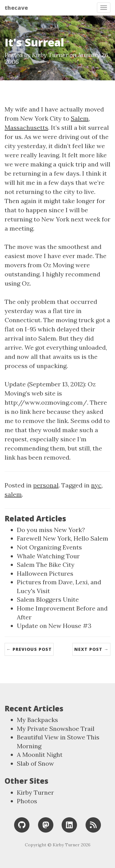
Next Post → (91, 649)
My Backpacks (37, 720)
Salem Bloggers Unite (48, 599)
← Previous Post (29, 649)
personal (46, 485)
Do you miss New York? (51, 530)
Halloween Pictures (45, 573)
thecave (16, 8)
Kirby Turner (35, 792)
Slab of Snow (35, 763)
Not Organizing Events (49, 547)
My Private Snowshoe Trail (56, 729)
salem (13, 494)
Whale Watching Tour (48, 556)
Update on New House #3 (54, 626)
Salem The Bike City (46, 565)
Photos (27, 801)
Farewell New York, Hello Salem (63, 538)
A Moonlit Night (40, 755)
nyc (96, 485)
